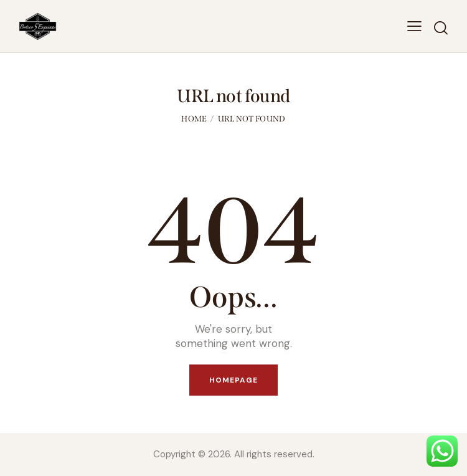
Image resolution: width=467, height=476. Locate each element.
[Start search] (441, 28)
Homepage (234, 380)
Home (194, 119)
